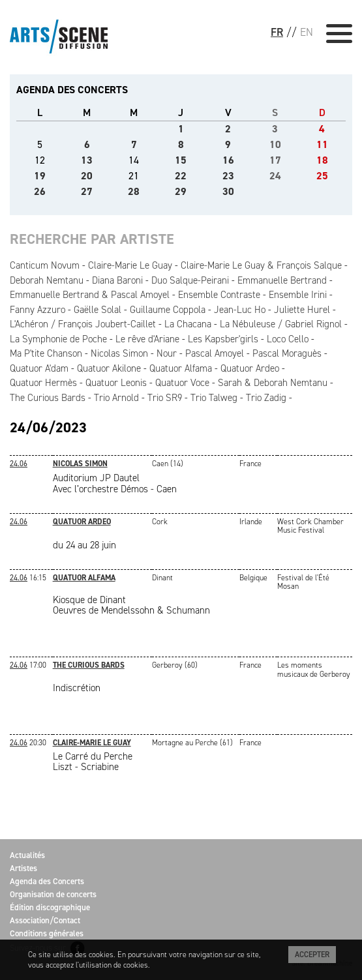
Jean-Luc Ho (240, 310)
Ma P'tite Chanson (46, 353)
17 (275, 160)
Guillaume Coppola (168, 310)
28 (134, 191)
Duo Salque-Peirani (190, 280)
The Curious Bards (48, 398)
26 (40, 191)
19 (40, 176)
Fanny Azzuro (38, 310)
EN (307, 32)
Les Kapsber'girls (223, 339)
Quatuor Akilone (109, 368)
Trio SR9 (165, 398)
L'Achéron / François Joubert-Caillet (83, 324)
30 (228, 191)
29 (181, 191)
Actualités (27, 855)
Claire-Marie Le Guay (130, 265)
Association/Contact (45, 920)
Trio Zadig (266, 398)
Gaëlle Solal (98, 310)
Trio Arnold (116, 398)
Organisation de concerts (53, 894)
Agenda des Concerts (47, 881)
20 (87, 176)
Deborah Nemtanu (47, 280)
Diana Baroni (117, 280)
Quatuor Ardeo (250, 368)
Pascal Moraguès (287, 353)
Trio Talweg (214, 398)
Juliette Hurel (302, 310)
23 (228, 176)
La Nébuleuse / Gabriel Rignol (281, 324)
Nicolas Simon (119, 353)
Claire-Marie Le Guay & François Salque (261, 265)
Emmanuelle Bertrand (282, 280)
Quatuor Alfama (181, 368)
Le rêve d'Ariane (147, 339)
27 (87, 191)
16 (228, 160)
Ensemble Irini (298, 295)
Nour (167, 353)
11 (322, 144)
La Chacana (188, 324)
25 (322, 176)
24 (275, 176)
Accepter (312, 955)
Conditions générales (47, 933)
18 (322, 160)
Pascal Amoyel (215, 353)
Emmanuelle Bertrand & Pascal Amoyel (90, 295)
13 (87, 160)
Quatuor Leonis (116, 383)
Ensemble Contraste (219, 295)
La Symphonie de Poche (58, 339)
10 (275, 144)
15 (181, 160)
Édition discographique (50, 907)
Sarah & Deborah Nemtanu (273, 383)
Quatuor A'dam (39, 368)
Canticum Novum (45, 265)
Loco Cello (288, 339)
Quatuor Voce (182, 383)
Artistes (23, 868)
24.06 (19, 464)
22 (181, 176)
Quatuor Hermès (43, 383)
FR (277, 32)
